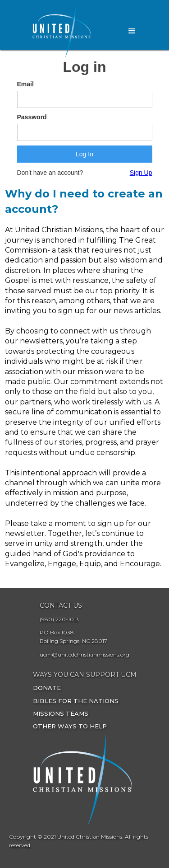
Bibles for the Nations (76, 701)
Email (25, 84)
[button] (132, 31)
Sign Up (141, 173)
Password (32, 117)
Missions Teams (61, 713)
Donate (47, 688)
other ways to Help (70, 726)
